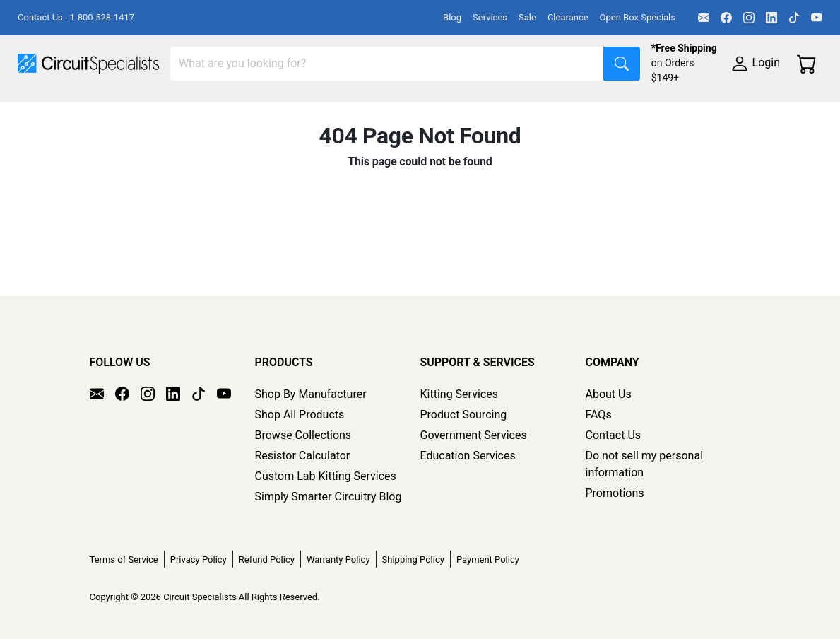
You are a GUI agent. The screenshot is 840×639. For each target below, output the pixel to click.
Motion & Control (631, 111)
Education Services (468, 456)
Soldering (538, 111)
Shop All (39, 111)
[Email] (704, 18)
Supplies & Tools (209, 139)
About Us (609, 394)
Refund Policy (267, 559)
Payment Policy (488, 559)
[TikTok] (794, 18)
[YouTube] (817, 18)
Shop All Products (300, 415)
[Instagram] (749, 18)
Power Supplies (331, 111)
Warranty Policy (338, 559)
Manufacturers (123, 111)
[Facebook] (726, 18)
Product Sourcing (464, 415)
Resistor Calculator (303, 456)
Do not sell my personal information (645, 464)
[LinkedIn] (771, 18)
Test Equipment (225, 111)
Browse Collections (303, 435)
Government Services (474, 435)
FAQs (599, 415)
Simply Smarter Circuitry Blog (329, 497)
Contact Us (614, 435)
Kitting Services (459, 394)
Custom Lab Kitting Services (326, 476)
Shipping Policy (413, 559)
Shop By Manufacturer (311, 394)
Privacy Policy (199, 559)
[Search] (387, 64)
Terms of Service (124, 559)
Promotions (615, 493)
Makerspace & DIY (441, 111)
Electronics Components (80, 139)
